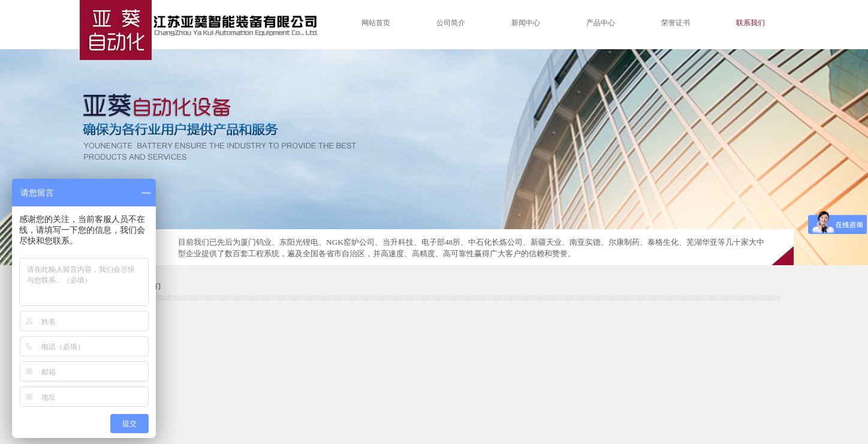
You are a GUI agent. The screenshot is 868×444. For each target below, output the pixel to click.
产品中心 (601, 23)
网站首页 (376, 23)
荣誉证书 (676, 23)
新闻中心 (526, 23)
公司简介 (451, 23)
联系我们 (751, 23)
